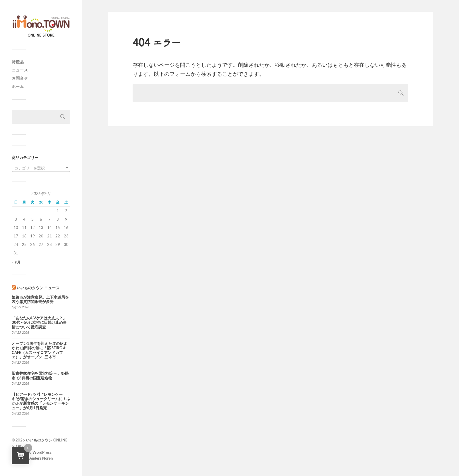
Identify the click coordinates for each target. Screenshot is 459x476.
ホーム (18, 86)
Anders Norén (41, 458)
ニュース (20, 70)
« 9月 (16, 262)
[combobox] (41, 168)
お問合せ (20, 78)
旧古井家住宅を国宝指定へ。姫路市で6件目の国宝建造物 (40, 376)
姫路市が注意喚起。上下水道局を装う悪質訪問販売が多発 (40, 299)
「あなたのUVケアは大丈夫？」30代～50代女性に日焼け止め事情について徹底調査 (39, 323)
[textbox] (41, 168)
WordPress (42, 452)
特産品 (18, 62)
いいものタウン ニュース (38, 288)
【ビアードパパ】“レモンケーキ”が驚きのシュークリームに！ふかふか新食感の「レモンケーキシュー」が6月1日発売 (41, 401)
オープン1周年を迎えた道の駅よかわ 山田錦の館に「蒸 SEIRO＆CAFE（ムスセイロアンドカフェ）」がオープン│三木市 (40, 350)
